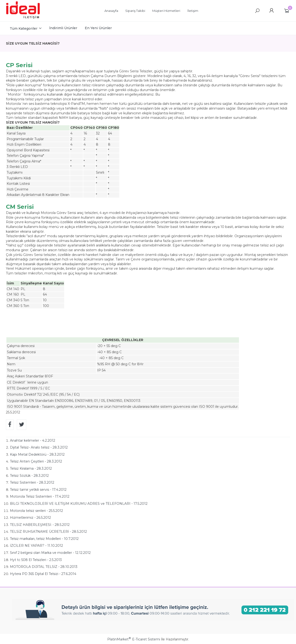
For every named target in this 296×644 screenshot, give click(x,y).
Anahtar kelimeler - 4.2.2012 (33, 440)
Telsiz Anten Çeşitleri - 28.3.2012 (36, 461)
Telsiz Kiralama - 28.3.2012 (31, 468)
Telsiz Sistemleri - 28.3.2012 (32, 482)
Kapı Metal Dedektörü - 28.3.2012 (37, 454)
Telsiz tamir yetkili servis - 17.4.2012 (38, 490)
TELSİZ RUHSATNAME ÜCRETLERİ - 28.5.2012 (48, 532)
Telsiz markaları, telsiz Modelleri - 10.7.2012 (44, 539)
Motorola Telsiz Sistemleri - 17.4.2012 (40, 496)
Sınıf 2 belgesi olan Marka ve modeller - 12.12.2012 (50, 553)
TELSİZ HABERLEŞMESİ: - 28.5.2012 (40, 525)
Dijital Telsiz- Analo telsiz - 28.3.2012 (39, 447)
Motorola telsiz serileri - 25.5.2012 (36, 511)
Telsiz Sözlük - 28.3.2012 (29, 476)
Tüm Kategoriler (24, 28)
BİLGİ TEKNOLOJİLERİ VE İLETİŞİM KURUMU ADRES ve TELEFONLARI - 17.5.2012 (79, 504)
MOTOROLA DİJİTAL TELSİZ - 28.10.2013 (44, 567)
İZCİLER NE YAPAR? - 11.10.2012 (36, 546)
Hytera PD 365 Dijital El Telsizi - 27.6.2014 (43, 574)
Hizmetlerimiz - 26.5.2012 (30, 518)
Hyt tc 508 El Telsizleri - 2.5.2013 (36, 560)
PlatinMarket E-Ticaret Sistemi (134, 639)
